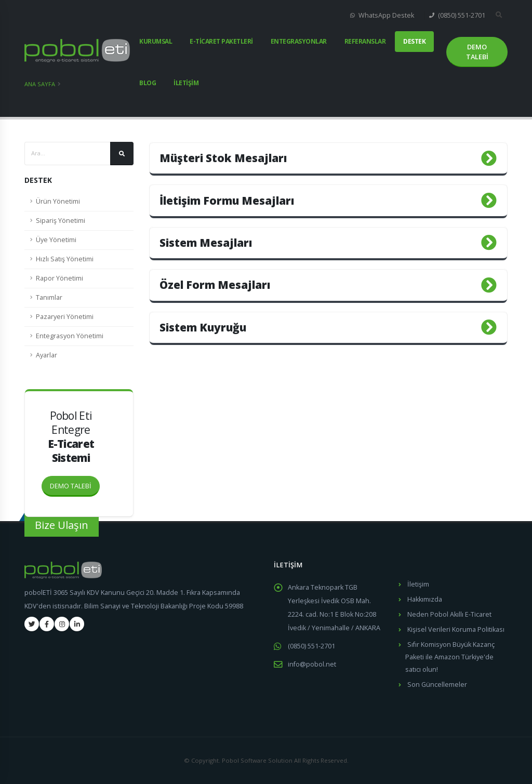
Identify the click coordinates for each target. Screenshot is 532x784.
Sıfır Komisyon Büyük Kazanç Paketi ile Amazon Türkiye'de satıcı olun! (450, 657)
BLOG (148, 83)
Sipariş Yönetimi (61, 221)
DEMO (477, 52)
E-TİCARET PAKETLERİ (221, 41)
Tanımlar (49, 297)
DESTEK (414, 41)
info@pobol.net (312, 664)
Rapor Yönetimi (59, 278)
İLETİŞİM (186, 83)
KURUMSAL (156, 41)
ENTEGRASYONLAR (299, 41)
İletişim (418, 584)
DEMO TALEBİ (75, 483)
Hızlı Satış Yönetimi (65, 259)
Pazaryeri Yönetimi (65, 317)
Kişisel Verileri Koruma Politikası (456, 629)
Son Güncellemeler (437, 685)
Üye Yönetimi (56, 240)
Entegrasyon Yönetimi (70, 336)
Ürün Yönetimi (58, 201)
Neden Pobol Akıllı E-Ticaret (449, 614)
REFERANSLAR (365, 41)
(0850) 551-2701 (457, 15)
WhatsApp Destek (382, 15)
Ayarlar (46, 355)
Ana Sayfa (40, 84)
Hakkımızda (425, 599)
